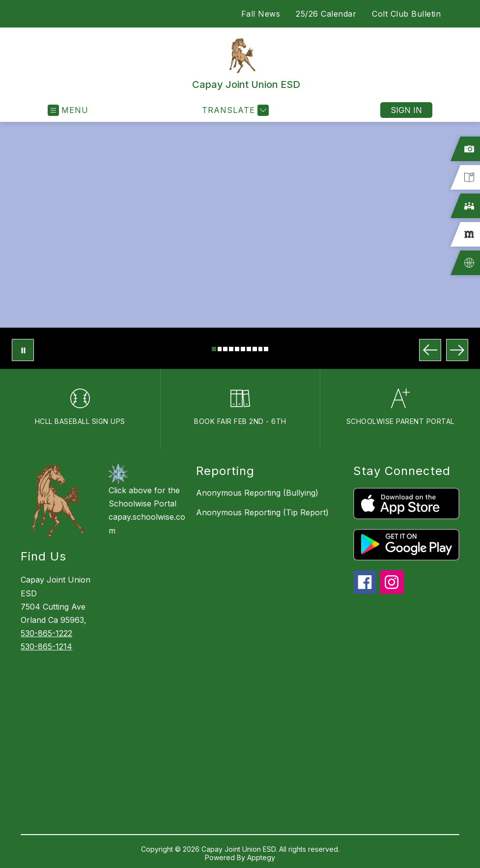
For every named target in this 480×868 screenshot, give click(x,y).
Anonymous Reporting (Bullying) (257, 493)
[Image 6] (243, 349)
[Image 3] (225, 349)
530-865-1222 (46, 633)
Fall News (261, 14)
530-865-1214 (46, 646)
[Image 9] (261, 349)
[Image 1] (214, 349)
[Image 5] (237, 349)
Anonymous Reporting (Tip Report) (262, 512)
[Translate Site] (234, 110)
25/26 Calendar (326, 14)
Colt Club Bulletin (406, 14)
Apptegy (261, 857)
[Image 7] (249, 349)
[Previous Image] (430, 350)
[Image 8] (255, 349)
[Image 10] (266, 349)
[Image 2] (220, 349)
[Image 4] (231, 349)
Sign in (406, 110)
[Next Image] (457, 350)
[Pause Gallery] (23, 350)
